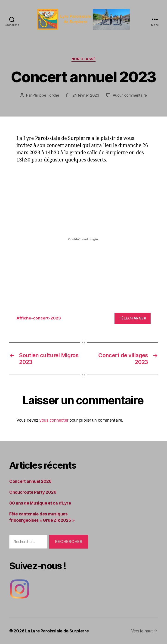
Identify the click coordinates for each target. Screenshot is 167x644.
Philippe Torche (46, 95)
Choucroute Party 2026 (33, 492)
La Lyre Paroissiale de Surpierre (57, 631)
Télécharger (133, 318)
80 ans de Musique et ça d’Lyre (40, 503)
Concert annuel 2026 (30, 481)
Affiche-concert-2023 (39, 318)
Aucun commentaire (130, 95)
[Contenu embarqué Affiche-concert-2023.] (83, 239)
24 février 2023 (86, 95)
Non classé (84, 59)
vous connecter (54, 420)
